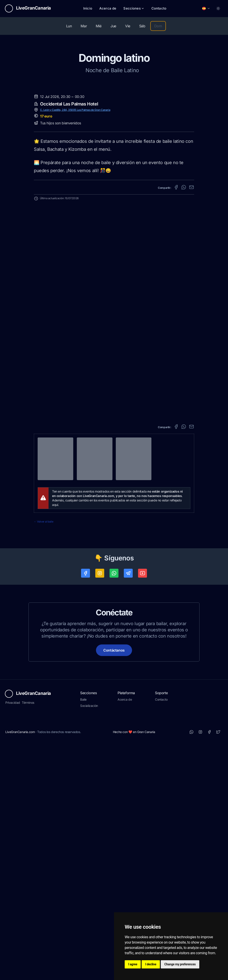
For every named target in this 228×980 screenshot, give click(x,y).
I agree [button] (133, 964)
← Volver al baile (44, 758)
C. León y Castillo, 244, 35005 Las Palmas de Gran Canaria (75, 346)
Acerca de (108, 8)
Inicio (88, 8)
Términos (28, 939)
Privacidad (13, 939)
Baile (83, 936)
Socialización (89, 942)
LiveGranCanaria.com (20, 968)
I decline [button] (151, 964)
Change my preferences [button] (180, 964)
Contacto (159, 8)
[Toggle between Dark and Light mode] (218, 8)
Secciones (134, 8)
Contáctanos (114, 887)
